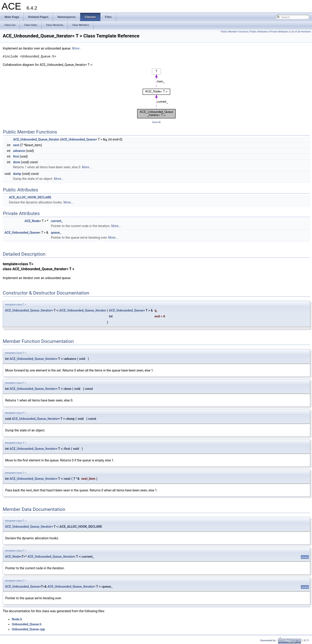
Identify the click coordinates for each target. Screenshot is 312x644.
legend (156, 122)
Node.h (17, 619)
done (16, 162)
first (16, 156)
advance (19, 151)
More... (77, 48)
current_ (57, 221)
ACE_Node (32, 221)
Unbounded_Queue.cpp (28, 629)
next (16, 145)
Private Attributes (279, 32)
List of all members (301, 32)
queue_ (56, 233)
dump (17, 174)
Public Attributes (259, 32)
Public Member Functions (235, 32)
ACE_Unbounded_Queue (78, 139)
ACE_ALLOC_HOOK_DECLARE (30, 197)
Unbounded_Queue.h (27, 624)
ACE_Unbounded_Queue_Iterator (36, 139)
